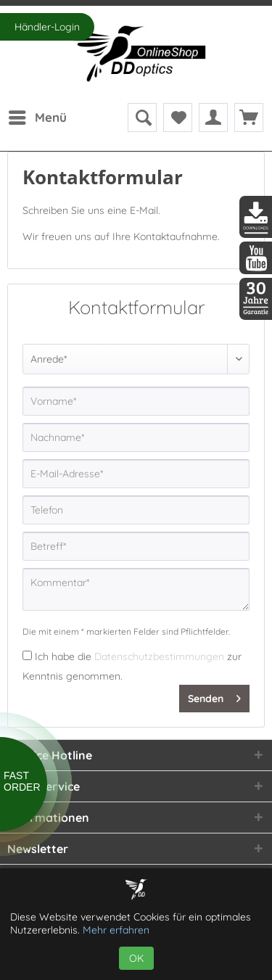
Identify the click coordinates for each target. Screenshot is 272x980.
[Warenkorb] (249, 118)
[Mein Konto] (213, 118)
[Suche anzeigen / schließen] (142, 118)
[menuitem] (37, 118)
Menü (38, 115)
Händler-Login (47, 27)
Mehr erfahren (116, 930)
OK (136, 958)
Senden (214, 696)
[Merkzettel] (178, 118)
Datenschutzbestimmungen (159, 656)
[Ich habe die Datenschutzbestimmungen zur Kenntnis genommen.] (27, 655)
